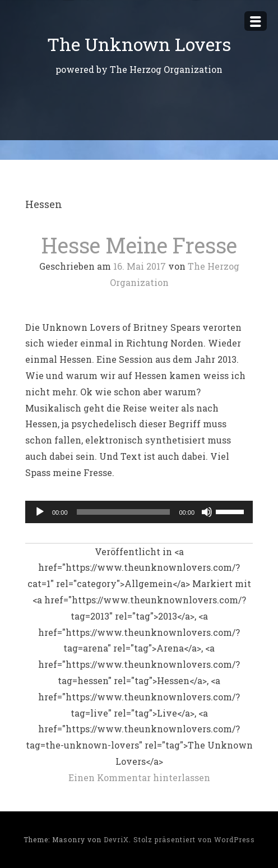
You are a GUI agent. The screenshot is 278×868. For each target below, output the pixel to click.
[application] (139, 512)
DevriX (116, 839)
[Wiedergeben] (40, 512)
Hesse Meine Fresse (139, 245)
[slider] (124, 512)
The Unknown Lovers (139, 44)
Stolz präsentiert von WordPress (194, 839)
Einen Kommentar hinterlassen (139, 777)
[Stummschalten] (207, 512)
